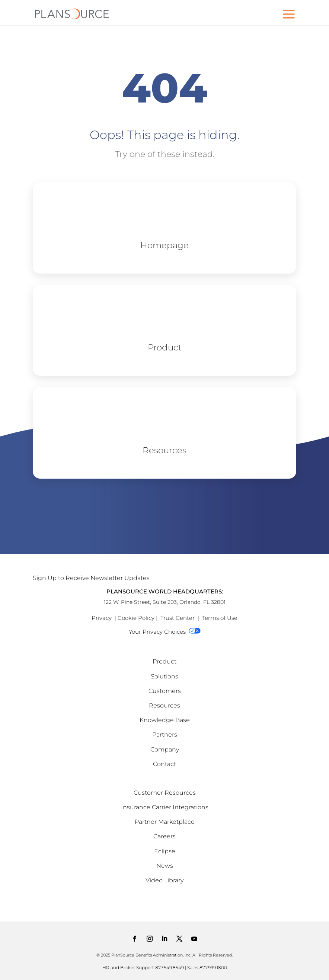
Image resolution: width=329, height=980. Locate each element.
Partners (165, 735)
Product (164, 661)
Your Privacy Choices (165, 632)
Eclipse (165, 851)
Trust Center (178, 618)
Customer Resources (165, 793)
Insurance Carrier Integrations (165, 807)
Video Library (164, 880)
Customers (165, 691)
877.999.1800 (213, 968)
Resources (164, 705)
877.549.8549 (170, 968)
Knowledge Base (165, 720)
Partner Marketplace (165, 822)
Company (165, 749)
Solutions (164, 676)
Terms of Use (220, 618)
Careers (164, 836)
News (165, 866)
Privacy (102, 618)
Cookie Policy (136, 618)
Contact (164, 764)
